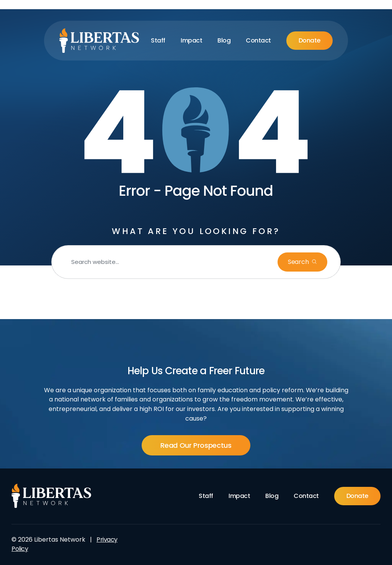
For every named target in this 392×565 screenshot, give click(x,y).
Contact (258, 40)
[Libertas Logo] (99, 41)
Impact (191, 40)
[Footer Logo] (51, 496)
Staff (158, 40)
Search (299, 262)
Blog (224, 40)
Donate (310, 40)
